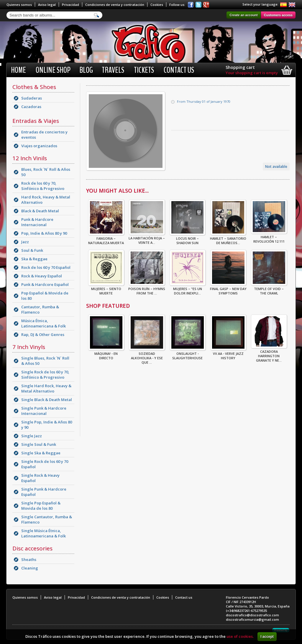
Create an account (243, 15)
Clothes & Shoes (34, 87)
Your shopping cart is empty (252, 73)
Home (18, 70)
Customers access (278, 15)
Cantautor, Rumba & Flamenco (40, 309)
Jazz (25, 242)
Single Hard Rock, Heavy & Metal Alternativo (46, 388)
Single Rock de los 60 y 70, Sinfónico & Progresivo (45, 375)
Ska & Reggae (34, 259)
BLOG (86, 70)
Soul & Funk (32, 250)
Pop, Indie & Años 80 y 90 (44, 233)
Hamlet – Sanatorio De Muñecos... (228, 239)
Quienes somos (19, 5)
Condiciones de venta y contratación (115, 5)
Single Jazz (32, 436)
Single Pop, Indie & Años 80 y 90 (47, 425)
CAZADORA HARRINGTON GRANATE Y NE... (269, 354)
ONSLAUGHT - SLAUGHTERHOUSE (188, 354)
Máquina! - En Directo (106, 354)
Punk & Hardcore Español (45, 284)
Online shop (53, 70)
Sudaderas (32, 98)
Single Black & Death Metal (47, 400)
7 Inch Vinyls (29, 347)
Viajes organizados (39, 146)
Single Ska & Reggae (41, 453)
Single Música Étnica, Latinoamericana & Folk (44, 533)
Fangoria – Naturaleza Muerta (106, 239)
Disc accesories (32, 548)
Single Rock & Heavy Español (40, 478)
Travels (113, 70)
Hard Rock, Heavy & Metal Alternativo (46, 200)
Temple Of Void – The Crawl (269, 289)
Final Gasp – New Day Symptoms (228, 289)
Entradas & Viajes (36, 121)
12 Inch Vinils (30, 158)
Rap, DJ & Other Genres (43, 335)
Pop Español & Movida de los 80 (45, 296)
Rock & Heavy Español (42, 276)
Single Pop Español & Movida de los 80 (41, 506)
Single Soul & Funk (39, 444)
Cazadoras (31, 107)
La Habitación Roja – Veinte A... (147, 239)
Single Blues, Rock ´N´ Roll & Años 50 (45, 361)
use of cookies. (240, 636)
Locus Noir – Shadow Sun (187, 239)
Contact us (179, 70)
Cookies (157, 5)
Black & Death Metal (40, 211)
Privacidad (70, 5)
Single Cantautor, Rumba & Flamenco (47, 519)
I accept (267, 637)
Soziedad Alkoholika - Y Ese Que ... (147, 356)
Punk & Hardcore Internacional (37, 222)
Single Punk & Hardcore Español (44, 492)
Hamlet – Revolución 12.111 (269, 237)
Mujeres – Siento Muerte (106, 289)
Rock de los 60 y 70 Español (46, 267)
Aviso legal (47, 5)
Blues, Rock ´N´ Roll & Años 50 (46, 172)
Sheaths (29, 559)
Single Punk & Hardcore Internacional (44, 411)
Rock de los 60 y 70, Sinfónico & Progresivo (43, 186)
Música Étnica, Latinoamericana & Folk (44, 323)
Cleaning (30, 568)
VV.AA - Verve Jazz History (228, 354)
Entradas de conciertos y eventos (44, 135)
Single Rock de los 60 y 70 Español (45, 464)
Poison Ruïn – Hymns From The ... (147, 289)
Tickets (144, 70)
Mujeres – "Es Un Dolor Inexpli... (188, 289)
